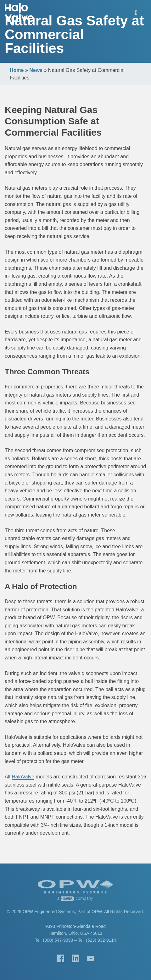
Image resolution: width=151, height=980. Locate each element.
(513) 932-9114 (101, 940)
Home (17, 70)
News (36, 70)
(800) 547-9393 (58, 940)
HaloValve (23, 777)
